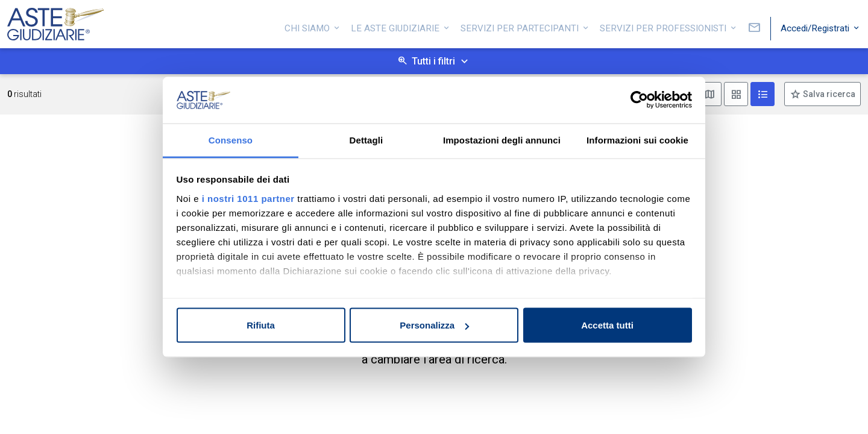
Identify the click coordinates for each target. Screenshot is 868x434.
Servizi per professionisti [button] (664, 26)
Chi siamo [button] (308, 26)
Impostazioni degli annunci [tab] (502, 140)
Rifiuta (261, 325)
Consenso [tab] (231, 140)
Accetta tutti (607, 325)
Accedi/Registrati (816, 26)
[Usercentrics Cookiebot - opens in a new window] (639, 100)
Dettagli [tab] (366, 140)
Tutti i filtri (433, 61)
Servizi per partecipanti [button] (521, 26)
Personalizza (434, 325)
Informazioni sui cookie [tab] (637, 140)
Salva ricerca (828, 94)
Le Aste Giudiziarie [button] (396, 26)
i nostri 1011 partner (248, 198)
